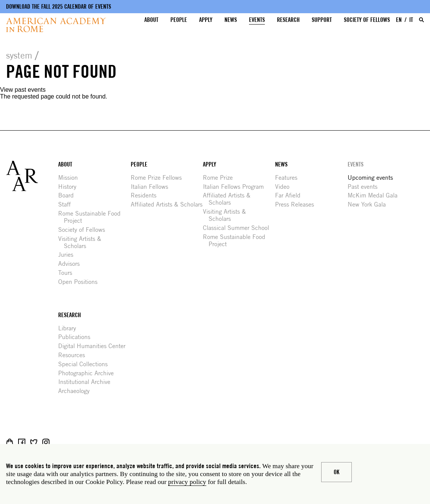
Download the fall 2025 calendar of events (59, 7)
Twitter (34, 442)
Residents (146, 195)
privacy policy (187, 482)
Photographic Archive (89, 373)
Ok (336, 472)
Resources (74, 355)
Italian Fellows (152, 187)
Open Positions (81, 282)
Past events (365, 187)
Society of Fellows (367, 20)
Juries (69, 255)
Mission (71, 178)
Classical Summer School (239, 228)
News (231, 20)
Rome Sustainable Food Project (92, 217)
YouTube (70, 442)
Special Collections (86, 364)
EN (399, 20)
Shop (10, 442)
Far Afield (291, 195)
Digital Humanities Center (95, 346)
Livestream (58, 442)
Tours (68, 273)
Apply (206, 20)
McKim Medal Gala (375, 195)
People (179, 20)
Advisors (72, 264)
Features (289, 178)
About (151, 20)
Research (288, 20)
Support (322, 20)
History (70, 187)
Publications (77, 337)
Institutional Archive (87, 382)
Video (285, 187)
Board (69, 195)
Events (257, 20)
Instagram (46, 442)
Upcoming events (373, 178)
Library (70, 328)
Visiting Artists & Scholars (83, 242)
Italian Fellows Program (236, 187)
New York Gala (370, 204)
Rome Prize (221, 178)
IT (411, 20)
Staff (67, 204)
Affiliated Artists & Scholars (169, 204)
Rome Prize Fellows (159, 178)
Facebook (22, 442)
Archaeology (77, 391)
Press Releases (297, 204)
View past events (23, 90)
